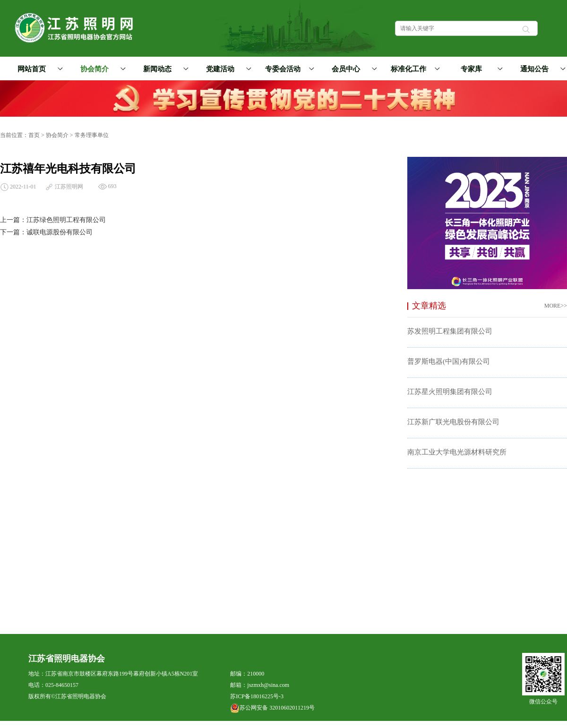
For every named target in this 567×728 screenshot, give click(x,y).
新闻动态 (164, 69)
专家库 (480, 69)
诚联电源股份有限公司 (60, 232)
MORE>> (556, 306)
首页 (34, 135)
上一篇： (13, 220)
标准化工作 (414, 69)
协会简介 (102, 69)
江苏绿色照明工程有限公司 (66, 220)
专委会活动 (288, 69)
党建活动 (227, 69)
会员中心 (353, 69)
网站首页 (32, 69)
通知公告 (541, 69)
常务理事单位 (92, 135)
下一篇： (13, 232)
